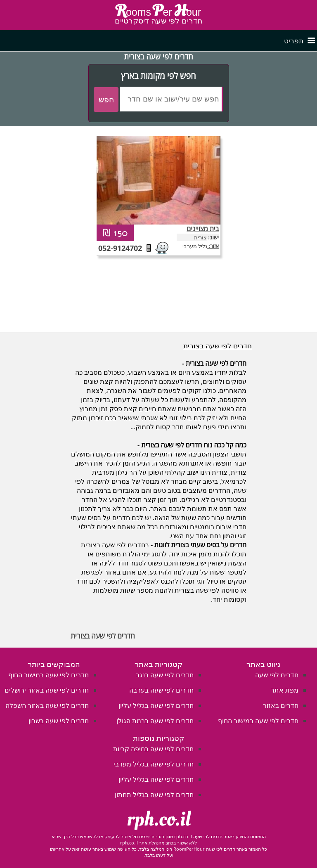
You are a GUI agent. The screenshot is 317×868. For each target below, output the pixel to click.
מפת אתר (285, 690)
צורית (200, 237)
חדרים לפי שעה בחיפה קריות (153, 749)
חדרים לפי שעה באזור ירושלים (47, 690)
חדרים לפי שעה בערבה (161, 690)
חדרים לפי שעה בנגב (165, 675)
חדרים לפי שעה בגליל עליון (156, 705)
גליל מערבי (195, 246)
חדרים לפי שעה (277, 675)
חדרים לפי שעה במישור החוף (258, 721)
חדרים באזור (281, 705)
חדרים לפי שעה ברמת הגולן (155, 721)
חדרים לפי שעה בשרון (59, 721)
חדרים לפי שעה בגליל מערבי (154, 764)
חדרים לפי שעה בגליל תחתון (154, 795)
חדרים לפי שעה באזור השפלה (47, 705)
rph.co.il (159, 819)
